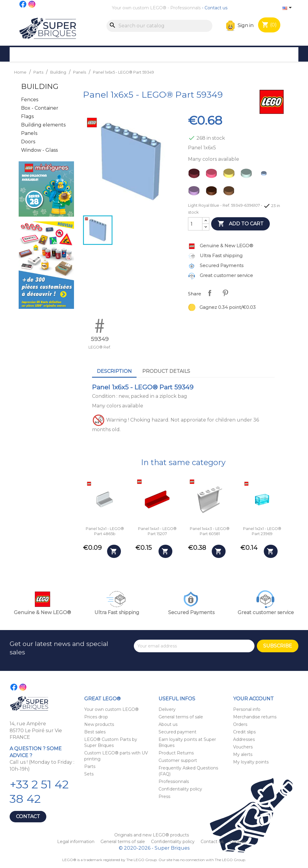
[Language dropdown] (288, 8)
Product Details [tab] (166, 371)
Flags (27, 116)
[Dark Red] (195, 175)
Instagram (32, 4)
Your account (253, 699)
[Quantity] (195, 224)
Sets (89, 774)
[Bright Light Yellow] (230, 175)
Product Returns (176, 753)
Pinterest (225, 293)
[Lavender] (195, 192)
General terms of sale (181, 717)
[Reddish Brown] (213, 192)
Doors (28, 142)
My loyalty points (251, 762)
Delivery (167, 709)
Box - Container (40, 108)
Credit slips (244, 732)
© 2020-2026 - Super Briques (154, 848)
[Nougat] (230, 192)
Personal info (247, 709)
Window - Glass (39, 150)
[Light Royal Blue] (265, 175)
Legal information (76, 842)
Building (40, 86)
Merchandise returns (255, 717)
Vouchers (243, 747)
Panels (29, 133)
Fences (30, 100)
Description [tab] (114, 371)
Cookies (238, 842)
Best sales (95, 732)
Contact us (216, 8)
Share (210, 293)
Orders (240, 724)
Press (164, 796)
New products (99, 724)
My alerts (243, 754)
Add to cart (240, 224)
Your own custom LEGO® (139, 8)
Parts (90, 766)
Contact (28, 816)
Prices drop (96, 717)
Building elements (43, 125)
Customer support (178, 760)
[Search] (159, 26)
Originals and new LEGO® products (152, 835)
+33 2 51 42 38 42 (39, 792)
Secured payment (177, 732)
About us (168, 724)
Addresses (244, 739)
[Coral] (213, 175)
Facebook (23, 4)
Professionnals (185, 8)
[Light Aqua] (248, 175)
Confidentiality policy (180, 789)
